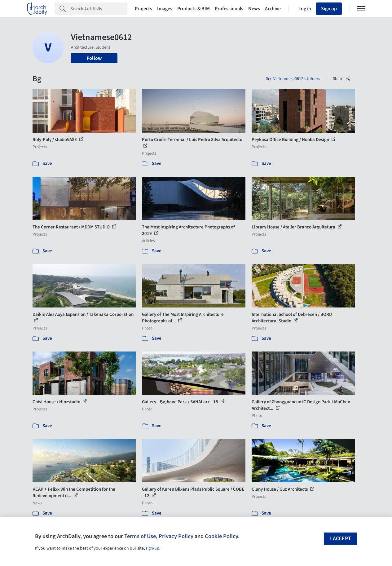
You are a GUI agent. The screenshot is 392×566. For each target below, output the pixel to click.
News (254, 9)
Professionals (229, 9)
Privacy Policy (176, 536)
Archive (273, 9)
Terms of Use (140, 536)
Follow (94, 58)
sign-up (152, 548)
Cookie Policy (221, 536)
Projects (143, 9)
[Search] (99, 9)
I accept (341, 539)
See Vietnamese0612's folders (293, 79)
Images (165, 9)
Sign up (329, 9)
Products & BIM (194, 9)
